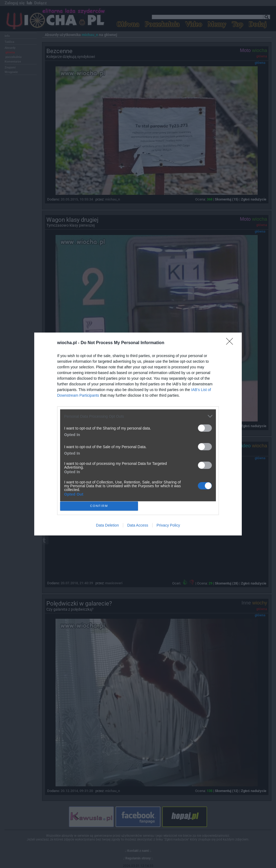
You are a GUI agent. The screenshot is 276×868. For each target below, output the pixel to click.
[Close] (231, 343)
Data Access (138, 525)
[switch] (205, 428)
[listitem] (138, 416)
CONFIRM (99, 506)
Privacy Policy (168, 525)
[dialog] (138, 434)
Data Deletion (107, 525)
